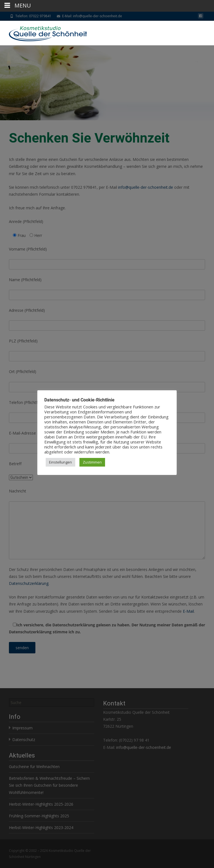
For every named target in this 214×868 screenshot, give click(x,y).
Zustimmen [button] (92, 462)
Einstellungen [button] (60, 462)
